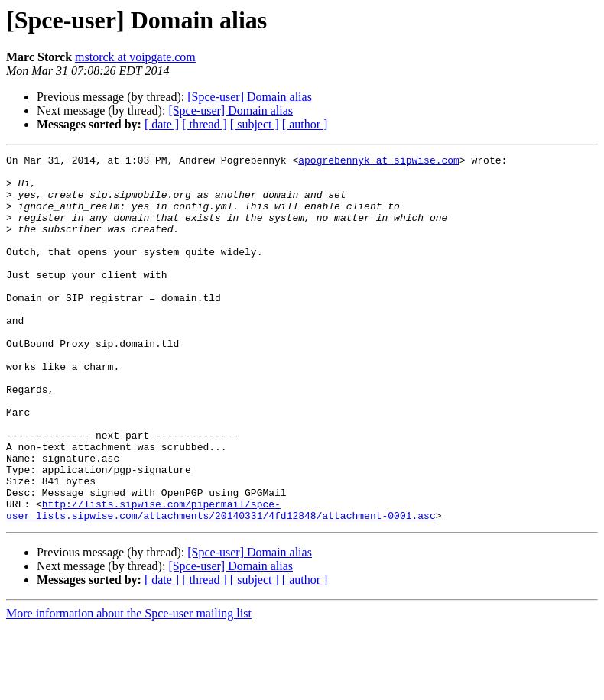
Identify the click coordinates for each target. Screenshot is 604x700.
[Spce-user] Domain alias (250, 97)
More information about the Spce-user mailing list (129, 687)
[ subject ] (255, 124)
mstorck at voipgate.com (135, 57)
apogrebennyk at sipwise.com (379, 162)
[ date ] (162, 124)
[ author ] (305, 124)
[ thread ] (205, 124)
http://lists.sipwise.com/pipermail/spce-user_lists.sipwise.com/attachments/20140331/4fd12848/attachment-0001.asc (221, 582)
